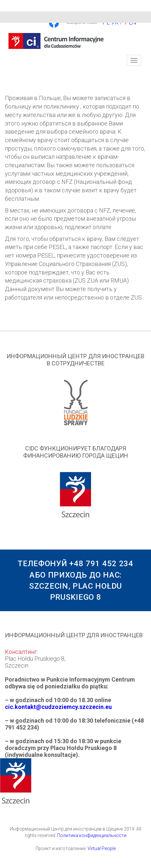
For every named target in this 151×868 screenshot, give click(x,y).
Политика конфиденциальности (92, 835)
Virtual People (102, 848)
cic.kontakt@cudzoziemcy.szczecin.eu (58, 707)
